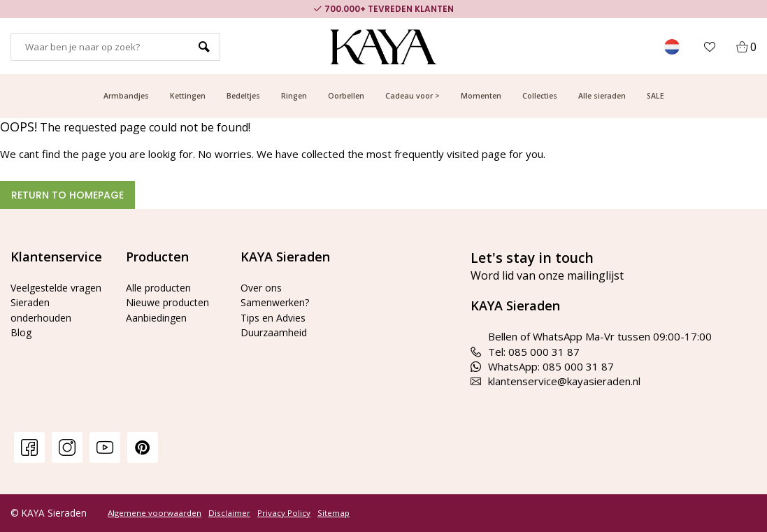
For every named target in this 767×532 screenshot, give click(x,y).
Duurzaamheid (275, 332)
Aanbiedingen (158, 317)
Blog (21, 347)
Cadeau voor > (413, 96)
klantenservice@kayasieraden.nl (555, 381)
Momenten (481, 96)
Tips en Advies (276, 317)
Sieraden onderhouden (43, 325)
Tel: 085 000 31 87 (525, 352)
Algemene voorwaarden (155, 513)
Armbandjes (126, 96)
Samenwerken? (277, 302)
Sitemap (334, 513)
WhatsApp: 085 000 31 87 (542, 366)
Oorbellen (346, 96)
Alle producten (160, 287)
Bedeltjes (243, 96)
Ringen (294, 96)
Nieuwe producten (170, 302)
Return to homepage (67, 195)
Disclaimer (229, 513)
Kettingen (188, 96)
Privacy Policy (284, 513)
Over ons (263, 287)
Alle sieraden (602, 96)
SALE (655, 96)
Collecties (540, 96)
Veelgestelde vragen (43, 295)
